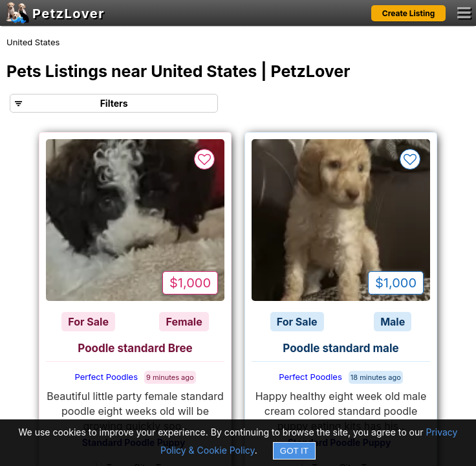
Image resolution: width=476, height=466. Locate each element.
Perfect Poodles (106, 377)
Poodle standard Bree (135, 348)
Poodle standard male (341, 348)
